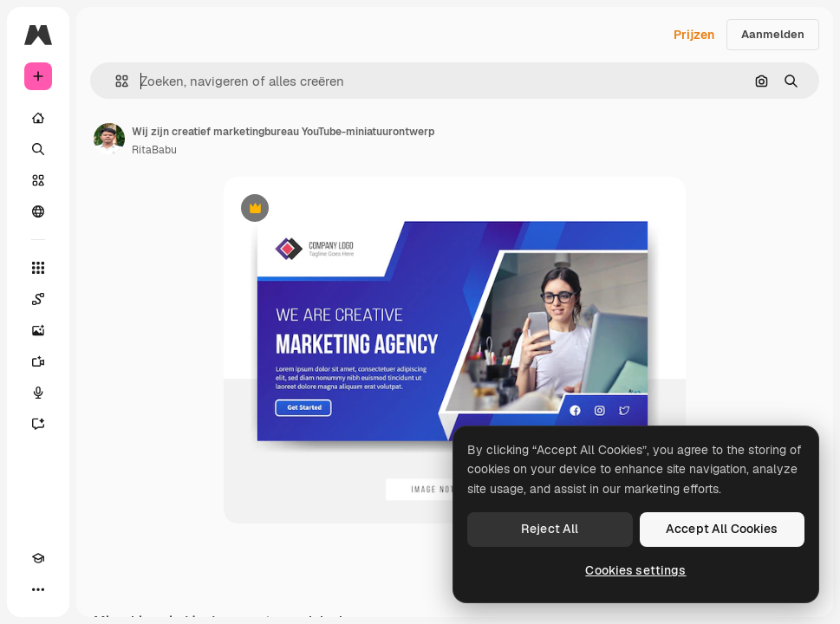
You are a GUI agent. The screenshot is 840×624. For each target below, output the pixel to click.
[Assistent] (38, 424)
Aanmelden (773, 34)
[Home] (38, 118)
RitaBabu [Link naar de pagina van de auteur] (154, 150)
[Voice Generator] (38, 393)
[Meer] (38, 589)
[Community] (38, 211)
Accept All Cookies (722, 529)
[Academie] (38, 558)
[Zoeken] (38, 149)
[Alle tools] (38, 268)
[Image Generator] (38, 330)
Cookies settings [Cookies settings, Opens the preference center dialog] (635, 570)
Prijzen (694, 35)
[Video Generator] (38, 361)
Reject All (550, 529)
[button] (115, 81)
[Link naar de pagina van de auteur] (109, 139)
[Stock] (38, 180)
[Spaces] (38, 299)
